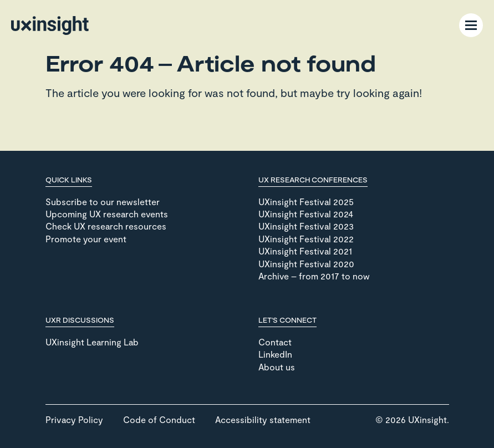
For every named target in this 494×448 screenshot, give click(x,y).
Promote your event (86, 239)
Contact (275, 342)
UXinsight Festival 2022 (306, 239)
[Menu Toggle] (471, 25)
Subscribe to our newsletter (103, 202)
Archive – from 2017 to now (314, 276)
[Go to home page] (50, 26)
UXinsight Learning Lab (92, 342)
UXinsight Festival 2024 (306, 214)
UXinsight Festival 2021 (305, 251)
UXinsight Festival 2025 (306, 202)
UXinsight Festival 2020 (306, 264)
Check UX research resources (106, 226)
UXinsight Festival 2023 (306, 226)
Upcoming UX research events (107, 214)
